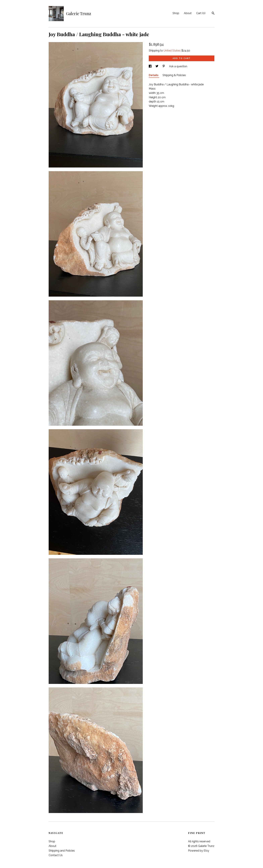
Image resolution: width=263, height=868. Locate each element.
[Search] (213, 14)
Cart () (201, 13)
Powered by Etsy (199, 851)
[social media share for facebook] (150, 66)
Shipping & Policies (174, 75)
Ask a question (178, 66)
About (188, 13)
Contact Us (56, 855)
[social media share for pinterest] (164, 66)
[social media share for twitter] (157, 66)
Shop (176, 13)
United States (172, 51)
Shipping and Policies (62, 851)
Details (154, 75)
